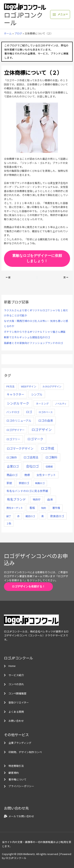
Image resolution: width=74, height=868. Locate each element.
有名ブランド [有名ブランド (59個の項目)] (16, 499)
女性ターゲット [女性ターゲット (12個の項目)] (46, 475)
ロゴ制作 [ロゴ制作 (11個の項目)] (12, 457)
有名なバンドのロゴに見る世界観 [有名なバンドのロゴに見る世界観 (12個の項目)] (27, 491)
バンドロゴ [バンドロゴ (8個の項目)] (13, 412)
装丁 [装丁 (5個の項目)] (9, 516)
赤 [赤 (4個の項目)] (18, 516)
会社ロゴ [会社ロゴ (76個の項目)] (32, 466)
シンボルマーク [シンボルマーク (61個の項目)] (18, 403)
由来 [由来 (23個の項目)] (50, 499)
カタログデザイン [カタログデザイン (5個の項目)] (52, 386)
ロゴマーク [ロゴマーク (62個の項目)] (35, 439)
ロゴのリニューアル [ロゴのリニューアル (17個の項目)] (19, 421)
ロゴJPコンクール (23, 19)
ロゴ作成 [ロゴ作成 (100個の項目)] (48, 448)
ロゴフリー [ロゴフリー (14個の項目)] (13, 439)
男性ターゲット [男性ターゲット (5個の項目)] (15, 508)
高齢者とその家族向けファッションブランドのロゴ (33, 343)
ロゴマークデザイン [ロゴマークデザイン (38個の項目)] (20, 448)
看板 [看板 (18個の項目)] (32, 508)
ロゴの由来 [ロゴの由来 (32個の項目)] (46, 420)
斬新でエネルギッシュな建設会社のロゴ (27, 337)
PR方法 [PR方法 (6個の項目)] (10, 386)
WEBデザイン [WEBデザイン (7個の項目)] (29, 386)
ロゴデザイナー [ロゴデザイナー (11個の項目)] (15, 430)
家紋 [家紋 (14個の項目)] (9, 483)
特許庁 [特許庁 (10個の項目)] (37, 500)
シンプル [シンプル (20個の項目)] (37, 394)
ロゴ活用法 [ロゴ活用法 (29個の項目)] (31, 457)
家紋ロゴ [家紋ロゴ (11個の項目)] (24, 483)
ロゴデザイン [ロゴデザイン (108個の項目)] (42, 429)
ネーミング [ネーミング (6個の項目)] (42, 403)
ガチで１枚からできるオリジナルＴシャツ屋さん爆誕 (35, 332)
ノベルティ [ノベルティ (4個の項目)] (61, 403)
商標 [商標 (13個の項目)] (27, 475)
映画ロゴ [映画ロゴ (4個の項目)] (40, 483)
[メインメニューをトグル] (60, 14)
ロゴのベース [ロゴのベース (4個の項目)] (46, 412)
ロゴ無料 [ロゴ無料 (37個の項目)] (51, 457)
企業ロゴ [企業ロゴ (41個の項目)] (13, 466)
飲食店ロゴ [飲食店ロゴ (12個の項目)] (57, 516)
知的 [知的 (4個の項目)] (44, 508)
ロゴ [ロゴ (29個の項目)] (29, 412)
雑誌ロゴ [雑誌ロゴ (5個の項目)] (30, 516)
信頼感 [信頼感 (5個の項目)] (49, 467)
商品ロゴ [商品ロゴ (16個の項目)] (12, 475)
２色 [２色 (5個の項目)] (9, 523)
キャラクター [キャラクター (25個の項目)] (15, 394)
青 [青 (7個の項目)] (43, 516)
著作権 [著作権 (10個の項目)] (56, 508)
